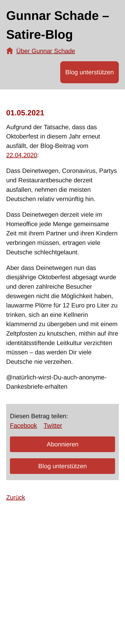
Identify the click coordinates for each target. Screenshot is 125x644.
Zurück (16, 497)
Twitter (53, 425)
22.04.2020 (22, 155)
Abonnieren (63, 444)
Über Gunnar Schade (46, 51)
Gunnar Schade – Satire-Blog (58, 25)
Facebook (23, 425)
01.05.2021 (25, 113)
